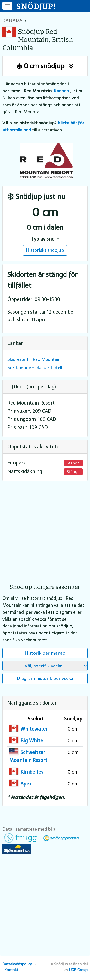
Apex (26, 784)
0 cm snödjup (45, 66)
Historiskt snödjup (45, 250)
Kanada (12, 20)
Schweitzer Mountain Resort (28, 756)
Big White (32, 741)
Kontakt (11, 970)
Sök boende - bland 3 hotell (35, 368)
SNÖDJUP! (36, 7)
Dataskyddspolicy (17, 964)
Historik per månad (45, 653)
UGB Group (78, 970)
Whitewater (34, 729)
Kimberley (32, 772)
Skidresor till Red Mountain (34, 359)
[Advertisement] (45, 529)
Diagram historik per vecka (45, 678)
